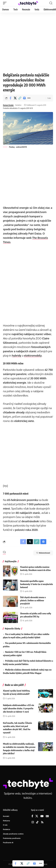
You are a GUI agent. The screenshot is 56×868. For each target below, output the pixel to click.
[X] (37, 816)
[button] (6, 3)
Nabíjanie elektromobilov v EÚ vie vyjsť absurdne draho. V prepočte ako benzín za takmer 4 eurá (19, 708)
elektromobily (33, 356)
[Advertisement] (28, 42)
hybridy (17, 356)
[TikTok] (37, 822)
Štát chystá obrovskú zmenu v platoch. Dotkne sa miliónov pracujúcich (33, 600)
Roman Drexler (8, 105)
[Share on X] (15, 98)
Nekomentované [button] (43, 553)
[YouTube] (42, 816)
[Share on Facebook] (10, 98)
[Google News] (47, 816)
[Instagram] (33, 822)
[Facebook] (32, 816)
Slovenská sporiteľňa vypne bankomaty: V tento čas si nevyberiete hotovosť (37, 584)
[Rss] (42, 822)
